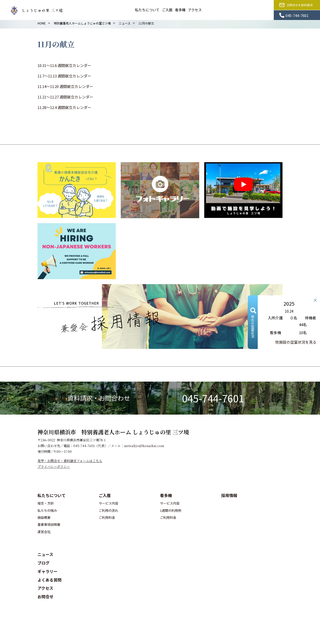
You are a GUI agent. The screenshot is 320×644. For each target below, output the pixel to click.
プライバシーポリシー (54, 466)
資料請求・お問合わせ (99, 398)
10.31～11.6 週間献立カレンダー (64, 65)
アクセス (195, 10)
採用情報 (229, 495)
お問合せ (45, 597)
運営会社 (44, 532)
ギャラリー (47, 571)
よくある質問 (49, 580)
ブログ (43, 563)
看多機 (180, 10)
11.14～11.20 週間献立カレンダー (65, 86)
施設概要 (44, 517)
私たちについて (147, 10)
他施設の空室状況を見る (296, 342)
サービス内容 (108, 503)
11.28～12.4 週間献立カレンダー (64, 107)
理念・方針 (46, 503)
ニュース (45, 554)
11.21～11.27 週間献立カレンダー (65, 97)
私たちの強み (47, 510)
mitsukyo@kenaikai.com (144, 446)
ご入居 (167, 10)
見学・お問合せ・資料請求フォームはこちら (70, 461)
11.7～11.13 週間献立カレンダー (64, 76)
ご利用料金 (107, 517)
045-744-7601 (213, 398)
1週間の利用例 (171, 510)
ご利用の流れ (108, 510)
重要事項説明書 (49, 524)
